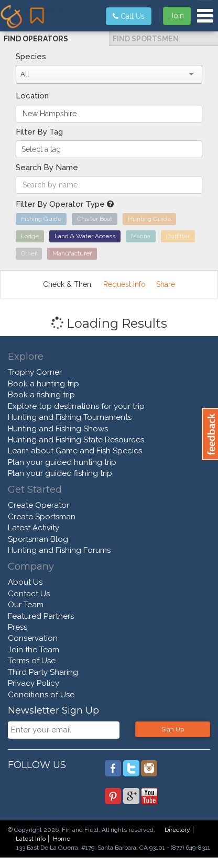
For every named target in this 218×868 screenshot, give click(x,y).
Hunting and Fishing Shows (58, 429)
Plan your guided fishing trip (60, 473)
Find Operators (36, 39)
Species (31, 57)
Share (166, 284)
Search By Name (47, 168)
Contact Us (29, 594)
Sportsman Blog (38, 539)
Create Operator (39, 505)
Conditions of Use (41, 695)
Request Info (124, 284)
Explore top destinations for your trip (76, 406)
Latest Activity (34, 528)
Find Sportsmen (146, 39)
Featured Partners (41, 616)
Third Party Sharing (43, 672)
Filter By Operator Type (65, 204)
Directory (177, 830)
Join (177, 16)
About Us (25, 582)
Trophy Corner (35, 372)
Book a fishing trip (41, 395)
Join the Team (34, 650)
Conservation (33, 638)
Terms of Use (32, 661)
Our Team (26, 605)
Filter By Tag (39, 132)
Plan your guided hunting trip (62, 462)
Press (18, 627)
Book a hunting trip (43, 384)
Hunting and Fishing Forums (59, 550)
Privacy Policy (34, 683)
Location (32, 96)
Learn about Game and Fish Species (75, 451)
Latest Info (31, 839)
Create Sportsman (42, 517)
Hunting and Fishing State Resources (76, 440)
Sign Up (173, 729)
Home (62, 839)
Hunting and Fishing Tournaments (70, 417)
